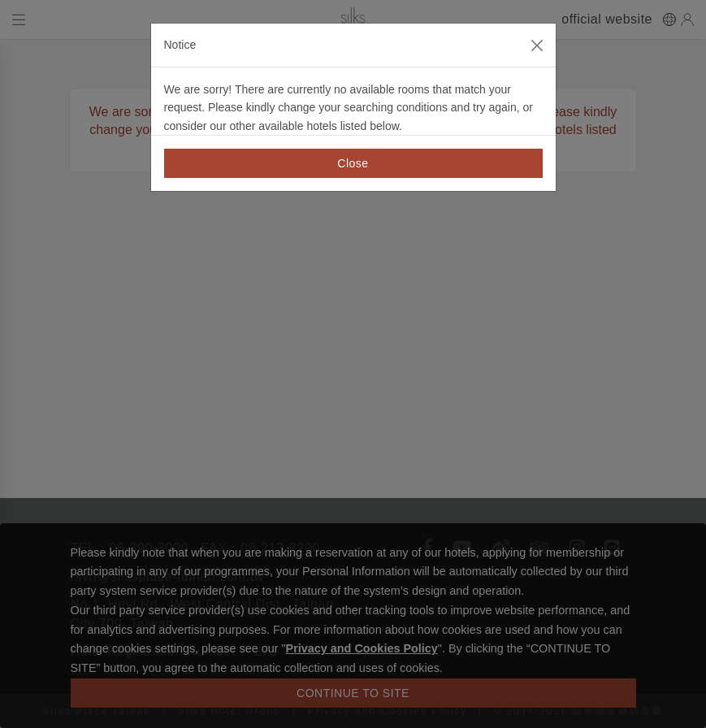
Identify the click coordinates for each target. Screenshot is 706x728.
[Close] (537, 45)
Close (353, 163)
